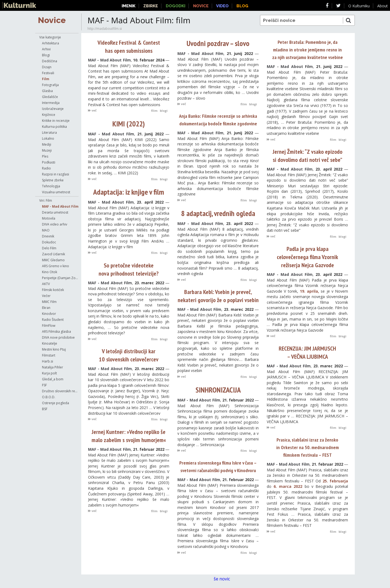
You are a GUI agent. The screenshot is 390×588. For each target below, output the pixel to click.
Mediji (47, 144)
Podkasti (49, 162)
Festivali (48, 73)
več (92, 110)
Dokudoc (49, 242)
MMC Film (49, 302)
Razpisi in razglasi (56, 174)
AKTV (46, 284)
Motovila (49, 218)
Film (46, 79)
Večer (46, 296)
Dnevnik (48, 236)
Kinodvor (49, 314)
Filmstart (49, 355)
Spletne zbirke (53, 180)
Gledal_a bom (53, 379)
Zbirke (151, 6)
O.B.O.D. (49, 397)
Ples (45, 156)
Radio (46, 168)
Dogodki (175, 6)
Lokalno (48, 138)
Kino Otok (50, 272)
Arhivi (46, 49)
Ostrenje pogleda (56, 403)
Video (222, 6)
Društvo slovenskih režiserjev (60, 391)
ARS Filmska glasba (56, 331)
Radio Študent (53, 320)
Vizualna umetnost (56, 192)
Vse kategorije (50, 37)
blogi (164, 111)
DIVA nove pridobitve (58, 337)
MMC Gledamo (53, 260)
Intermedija (51, 103)
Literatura (49, 133)
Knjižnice (49, 115)
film (154, 111)
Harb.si (48, 361)
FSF (44, 385)
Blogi (46, 55)
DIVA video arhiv (55, 224)
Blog (242, 6)
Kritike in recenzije (56, 121)
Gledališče (50, 97)
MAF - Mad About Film (60, 206)
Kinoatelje (50, 343)
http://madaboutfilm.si (105, 29)
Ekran (46, 308)
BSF (45, 409)
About (383, 6)
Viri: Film (46, 200)
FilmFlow (49, 326)
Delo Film (49, 248)
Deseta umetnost (55, 212)
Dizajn (47, 67)
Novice (52, 20)
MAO (46, 230)
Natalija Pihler (53, 367)
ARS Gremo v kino (56, 266)
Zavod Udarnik (53, 254)
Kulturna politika (54, 127)
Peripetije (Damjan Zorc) (60, 278)
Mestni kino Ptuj (54, 349)
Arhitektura (51, 43)
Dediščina (50, 61)
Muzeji (47, 150)
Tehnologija (51, 186)
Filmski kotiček (53, 290)
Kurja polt (49, 373)
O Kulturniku (359, 6)
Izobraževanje (53, 109)
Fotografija (50, 85)
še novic (225, 579)
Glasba (47, 91)
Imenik (129, 6)
